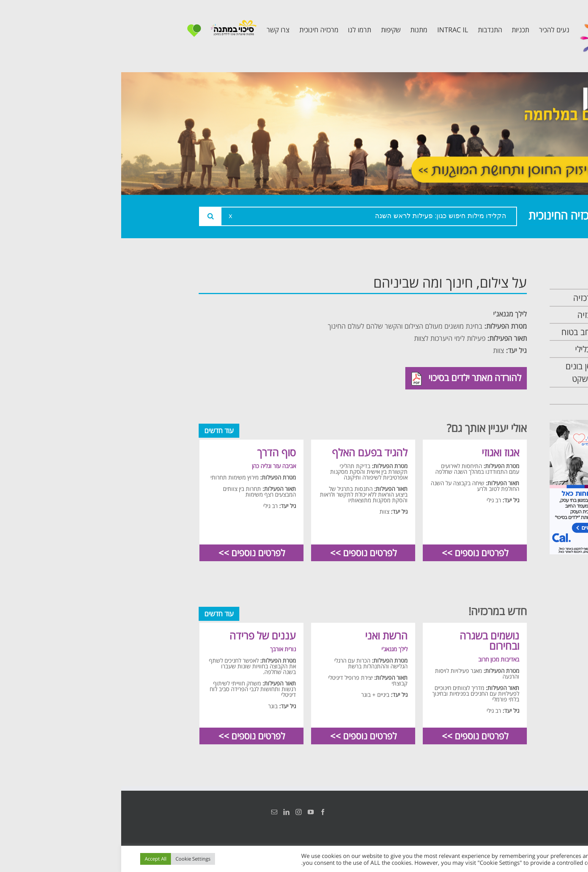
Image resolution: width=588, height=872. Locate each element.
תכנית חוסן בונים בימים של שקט (477, 372)
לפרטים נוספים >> (354, 553)
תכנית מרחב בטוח (475, 332)
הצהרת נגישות (502, 812)
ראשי (497, 281)
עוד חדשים (98, 430)
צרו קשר (492, 396)
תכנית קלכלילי (482, 349)
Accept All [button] (34, 859)
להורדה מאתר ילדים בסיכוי (345, 378)
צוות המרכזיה (483, 315)
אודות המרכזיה (481, 298)
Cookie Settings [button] (72, 859)
